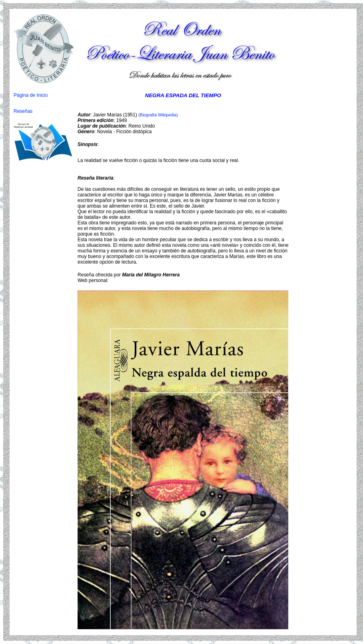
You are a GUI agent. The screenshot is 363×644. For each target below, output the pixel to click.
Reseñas (23, 111)
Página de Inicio (31, 95)
